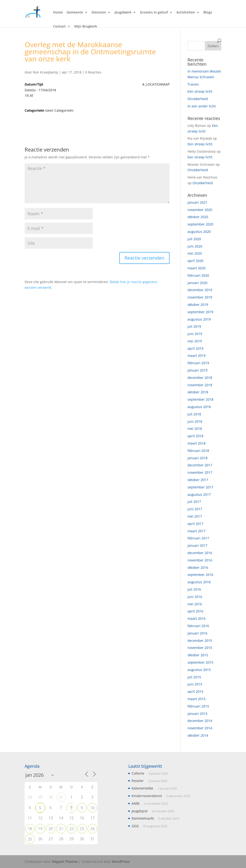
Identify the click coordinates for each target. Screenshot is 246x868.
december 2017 (200, 465)
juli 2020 (194, 239)
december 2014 (200, 721)
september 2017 (200, 487)
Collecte (138, 773)
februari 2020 (198, 275)
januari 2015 (197, 714)
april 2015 (195, 691)
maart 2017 (197, 531)
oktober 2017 (198, 480)
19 (40, 829)
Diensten (99, 13)
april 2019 (195, 348)
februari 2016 (198, 626)
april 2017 (195, 524)
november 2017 (200, 472)
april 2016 (195, 611)
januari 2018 (197, 458)
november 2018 (200, 385)
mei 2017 (195, 516)
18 (30, 829)
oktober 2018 (198, 392)
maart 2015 (197, 699)
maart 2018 (197, 443)
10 (92, 808)
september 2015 (200, 662)
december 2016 (200, 553)
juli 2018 (194, 414)
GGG (135, 826)
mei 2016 (195, 604)
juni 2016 (195, 597)
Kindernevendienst (147, 796)
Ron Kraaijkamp (45, 72)
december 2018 (200, 378)
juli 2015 (194, 677)
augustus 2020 (199, 232)
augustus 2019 (199, 319)
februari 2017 (198, 538)
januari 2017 (197, 545)
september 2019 (200, 312)
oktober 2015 (198, 655)
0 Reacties (93, 72)
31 (61, 797)
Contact (59, 27)
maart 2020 (197, 268)
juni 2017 (195, 509)
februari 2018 (198, 451)
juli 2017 (194, 502)
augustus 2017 (199, 494)
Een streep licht (200, 91)
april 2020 (195, 261)
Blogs (208, 13)
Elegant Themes (65, 861)
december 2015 (200, 641)
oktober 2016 (198, 567)
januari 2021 (197, 202)
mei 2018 (195, 429)
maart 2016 (197, 618)
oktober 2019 (198, 305)
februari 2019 (198, 363)
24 (92, 829)
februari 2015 (198, 706)
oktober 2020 (198, 217)
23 (82, 829)
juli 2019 (194, 326)
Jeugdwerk (123, 13)
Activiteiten (186, 13)
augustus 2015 (199, 670)
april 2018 (195, 436)
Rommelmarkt (143, 818)
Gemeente (75, 13)
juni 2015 (195, 684)
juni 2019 (195, 334)
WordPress (121, 861)
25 (30, 839)
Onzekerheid (198, 99)
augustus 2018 (199, 407)
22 (72, 829)
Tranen (193, 84)
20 (51, 829)
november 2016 (200, 560)
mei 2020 (195, 253)
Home (58, 13)
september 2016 (200, 575)
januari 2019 (197, 370)
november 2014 (200, 728)
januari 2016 (197, 633)
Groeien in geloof (154, 13)
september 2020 (200, 224)
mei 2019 (195, 341)
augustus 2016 (199, 582)
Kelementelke (142, 788)
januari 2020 (197, 283)
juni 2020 (195, 246)
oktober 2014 (198, 735)
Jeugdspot (140, 811)
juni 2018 (195, 421)
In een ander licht (202, 106)
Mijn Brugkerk (86, 27)
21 (61, 829)
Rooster (138, 781)
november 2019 (200, 297)
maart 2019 (197, 356)
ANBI (136, 803)
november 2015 (200, 648)
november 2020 (200, 210)
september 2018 (200, 399)
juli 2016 (194, 589)
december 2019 (200, 290)
